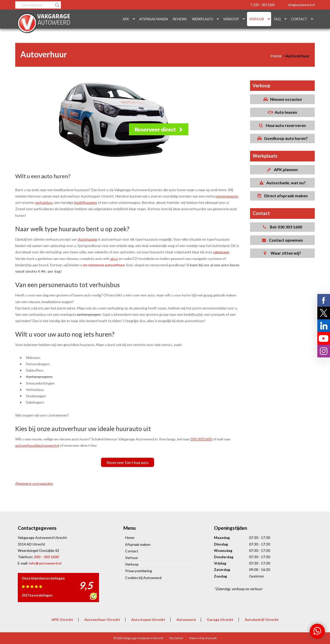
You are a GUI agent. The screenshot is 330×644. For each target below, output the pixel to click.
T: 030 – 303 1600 (262, 5)
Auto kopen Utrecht (148, 619)
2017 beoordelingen (37, 595)
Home (130, 538)
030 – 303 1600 (46, 557)
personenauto (227, 196)
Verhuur (257, 19)
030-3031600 (201, 439)
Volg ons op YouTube (324, 338)
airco (114, 259)
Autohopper (88, 239)
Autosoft (211, 638)
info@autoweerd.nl (301, 5)
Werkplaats (202, 19)
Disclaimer (176, 638)
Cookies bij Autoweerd (143, 577)
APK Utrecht (62, 619)
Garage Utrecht (220, 619)
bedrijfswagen (86, 202)
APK (126, 19)
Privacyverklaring (139, 571)
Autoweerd (186, 619)
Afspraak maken (153, 19)
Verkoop (231, 19)
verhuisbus (44, 202)
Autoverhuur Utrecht (102, 619)
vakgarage (221, 252)
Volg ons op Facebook (324, 300)
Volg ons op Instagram (324, 351)
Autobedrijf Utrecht (262, 619)
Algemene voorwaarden (34, 483)
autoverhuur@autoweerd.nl (37, 445)
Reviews (180, 19)
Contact (299, 19)
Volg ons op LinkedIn (324, 326)
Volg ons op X (324, 313)
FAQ (277, 19)
